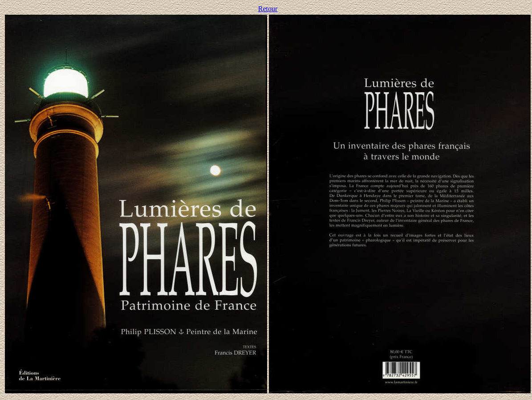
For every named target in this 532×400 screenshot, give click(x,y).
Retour (268, 9)
